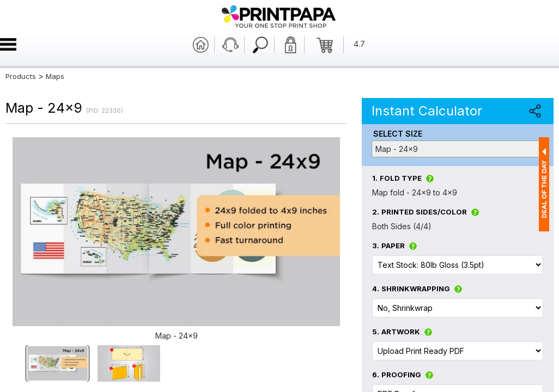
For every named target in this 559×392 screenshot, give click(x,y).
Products (21, 76)
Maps (55, 76)
